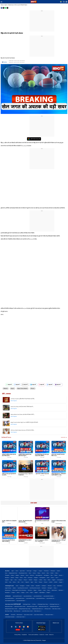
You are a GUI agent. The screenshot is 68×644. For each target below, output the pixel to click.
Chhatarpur (53, 571)
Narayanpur (7, 592)
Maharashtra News (9, 606)
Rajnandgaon (42, 592)
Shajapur (36, 580)
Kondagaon (22, 586)
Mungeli (48, 592)
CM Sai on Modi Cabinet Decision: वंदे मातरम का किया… (23, 430)
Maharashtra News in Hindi (20, 606)
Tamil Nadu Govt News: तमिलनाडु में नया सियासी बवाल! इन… (59, 541)
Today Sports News (49, 615)
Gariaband (44, 588)
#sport (13, 389)
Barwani (22, 575)
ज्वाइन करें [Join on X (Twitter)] (25, 385)
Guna (6, 573)
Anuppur (40, 571)
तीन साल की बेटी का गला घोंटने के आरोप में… (42, 521)
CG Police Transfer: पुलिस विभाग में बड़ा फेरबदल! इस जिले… (23, 399)
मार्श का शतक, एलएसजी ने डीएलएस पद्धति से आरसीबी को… (8, 541)
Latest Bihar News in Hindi (27, 611)
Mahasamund (8, 590)
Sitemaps (18, 630)
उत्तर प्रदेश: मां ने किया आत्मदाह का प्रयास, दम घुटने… (59, 521)
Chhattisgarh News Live (54, 604)
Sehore (52, 578)
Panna (27, 575)
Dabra (57, 573)
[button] (1, 2)
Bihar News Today (9, 611)
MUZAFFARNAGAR (59, 524)
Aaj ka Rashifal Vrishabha (48, 596)
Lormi (27, 592)
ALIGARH (26, 524)
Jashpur (14, 588)
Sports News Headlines (39, 615)
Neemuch (32, 575)
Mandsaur (7, 578)
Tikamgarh (7, 575)
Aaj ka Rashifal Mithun (9, 598)
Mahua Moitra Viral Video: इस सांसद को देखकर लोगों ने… (23, 415)
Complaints (24, 635)
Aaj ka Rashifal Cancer (20, 598)
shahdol (51, 582)
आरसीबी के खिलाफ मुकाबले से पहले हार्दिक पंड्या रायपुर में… (25, 455)
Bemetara (30, 590)
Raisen (49, 580)
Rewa (45, 580)
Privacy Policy (18, 635)
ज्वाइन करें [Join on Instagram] (41, 385)
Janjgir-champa (8, 588)
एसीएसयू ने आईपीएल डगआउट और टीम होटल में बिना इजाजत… (9, 455)
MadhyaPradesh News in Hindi (11, 609)
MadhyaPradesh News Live (38, 609)
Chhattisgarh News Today (43, 604)
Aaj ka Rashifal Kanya (40, 598)
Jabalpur (17, 575)
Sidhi (19, 582)
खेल (9, 543)
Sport (6, 5)
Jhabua (12, 575)
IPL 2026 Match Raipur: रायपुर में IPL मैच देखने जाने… (26, 474)
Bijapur (35, 590)
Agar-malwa (22, 571)
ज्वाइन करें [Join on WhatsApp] (9, 385)
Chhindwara (46, 571)
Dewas (39, 573)
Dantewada (59, 586)
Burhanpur (30, 578)
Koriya (55, 588)
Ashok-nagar (29, 571)
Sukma (18, 592)
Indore (17, 571)
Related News (6, 437)
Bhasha (5, 62)
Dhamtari (50, 586)
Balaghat (36, 578)
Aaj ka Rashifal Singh (30, 598)
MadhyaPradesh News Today (25, 609)
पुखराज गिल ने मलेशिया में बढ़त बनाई (42, 474)
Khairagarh (50, 588)
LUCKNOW (26, 543)
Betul (25, 578)
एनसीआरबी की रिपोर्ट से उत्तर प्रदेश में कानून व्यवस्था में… (25, 541)
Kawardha (38, 586)
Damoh (43, 573)
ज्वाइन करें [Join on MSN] (58, 385)
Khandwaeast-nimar (23, 573)
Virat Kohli (13, 615)
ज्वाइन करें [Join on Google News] (50, 385)
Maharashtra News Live (44, 606)
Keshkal (28, 586)
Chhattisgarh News (27, 604)
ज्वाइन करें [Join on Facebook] (17, 385)
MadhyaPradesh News (54, 606)
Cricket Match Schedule (10, 617)
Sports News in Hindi (28, 615)
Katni (30, 573)
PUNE (42, 524)
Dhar (52, 575)
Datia (48, 573)
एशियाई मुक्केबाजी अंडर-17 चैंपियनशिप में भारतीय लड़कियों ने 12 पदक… (59, 474)
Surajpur (13, 592)
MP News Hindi (48, 609)
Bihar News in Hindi (56, 609)
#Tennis (33, 389)
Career (47, 635)
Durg (54, 586)
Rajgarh (54, 580)
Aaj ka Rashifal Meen (28, 596)
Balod (44, 590)
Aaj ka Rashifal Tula (50, 598)
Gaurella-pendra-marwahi (23, 588)
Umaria (34, 573)
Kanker (33, 586)
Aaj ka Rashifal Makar (21, 601)
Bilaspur (40, 590)
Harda (48, 578)
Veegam (44, 640)
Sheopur (20, 580)
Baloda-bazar (54, 590)
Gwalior (58, 571)
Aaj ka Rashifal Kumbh (17, 596)
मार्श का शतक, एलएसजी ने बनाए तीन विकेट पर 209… (58, 455)
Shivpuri (25, 580)
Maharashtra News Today (32, 606)
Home (2, 5)
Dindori (52, 573)
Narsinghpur (46, 575)
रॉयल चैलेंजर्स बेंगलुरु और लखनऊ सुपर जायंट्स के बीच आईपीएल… (42, 455)
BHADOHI (9, 524)
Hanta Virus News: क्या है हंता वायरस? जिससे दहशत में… (22, 407)
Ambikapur (44, 586)
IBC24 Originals (14, 401)
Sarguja (23, 592)
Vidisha (41, 580)
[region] (42, 20)
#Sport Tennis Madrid (22, 389)
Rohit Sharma (20, 615)
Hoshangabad (42, 578)
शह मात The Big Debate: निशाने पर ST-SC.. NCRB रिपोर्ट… (42, 541)
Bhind (21, 578)
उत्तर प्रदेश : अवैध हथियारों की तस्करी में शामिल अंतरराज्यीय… (25, 521)
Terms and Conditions (34, 635)
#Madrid (6, 389)
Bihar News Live (17, 611)
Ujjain (13, 571)
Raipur (32, 592)
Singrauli (7, 580)
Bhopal (17, 578)
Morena (61, 575)
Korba (17, 586)
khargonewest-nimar (13, 573)
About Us (51, 635)
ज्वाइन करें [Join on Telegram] (33, 385)
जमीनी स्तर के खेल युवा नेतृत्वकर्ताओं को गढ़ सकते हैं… (9, 474)
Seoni (57, 578)
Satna (16, 580)
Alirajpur (35, 571)
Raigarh (36, 592)
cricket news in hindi (20, 617)
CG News (34, 604)
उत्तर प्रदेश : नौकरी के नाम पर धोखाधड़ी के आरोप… (9, 521)
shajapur (61, 582)
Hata (10, 582)
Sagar (12, 580)
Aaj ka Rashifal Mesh (38, 596)
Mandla (12, 578)
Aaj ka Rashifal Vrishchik (10, 601)
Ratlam (56, 575)
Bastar (49, 590)
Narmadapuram (39, 575)
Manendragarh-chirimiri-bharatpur (19, 590)
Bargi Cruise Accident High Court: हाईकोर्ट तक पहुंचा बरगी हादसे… (24, 422)
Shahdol (30, 580)
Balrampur (61, 590)
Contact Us (42, 635)
